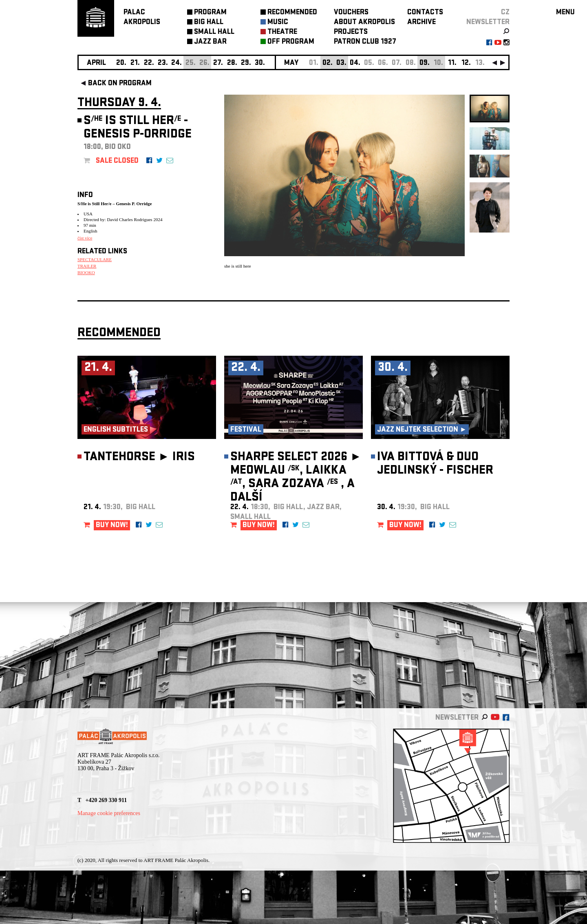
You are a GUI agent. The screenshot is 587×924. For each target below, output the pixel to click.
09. (425, 63)
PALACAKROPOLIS (142, 18)
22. (149, 63)
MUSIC (278, 23)
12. (466, 63)
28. (232, 63)
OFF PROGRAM (291, 42)
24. (177, 63)
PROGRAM (210, 13)
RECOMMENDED (292, 13)
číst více (85, 238)
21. (135, 63)
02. (328, 63)
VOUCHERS (351, 13)
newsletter (488, 23)
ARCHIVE (421, 23)
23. (163, 63)
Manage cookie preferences (109, 813)
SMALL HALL (214, 32)
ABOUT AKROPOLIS (364, 23)
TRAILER (87, 266)
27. (218, 63)
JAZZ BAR (210, 42)
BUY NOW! (112, 526)
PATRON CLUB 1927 (365, 42)
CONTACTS (425, 13)
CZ (505, 13)
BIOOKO (86, 273)
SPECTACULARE (95, 259)
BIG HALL (209, 23)
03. (341, 63)
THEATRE (282, 32)
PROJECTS (351, 32)
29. (246, 63)
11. (452, 63)
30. (260, 63)
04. (355, 63)
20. (121, 63)
